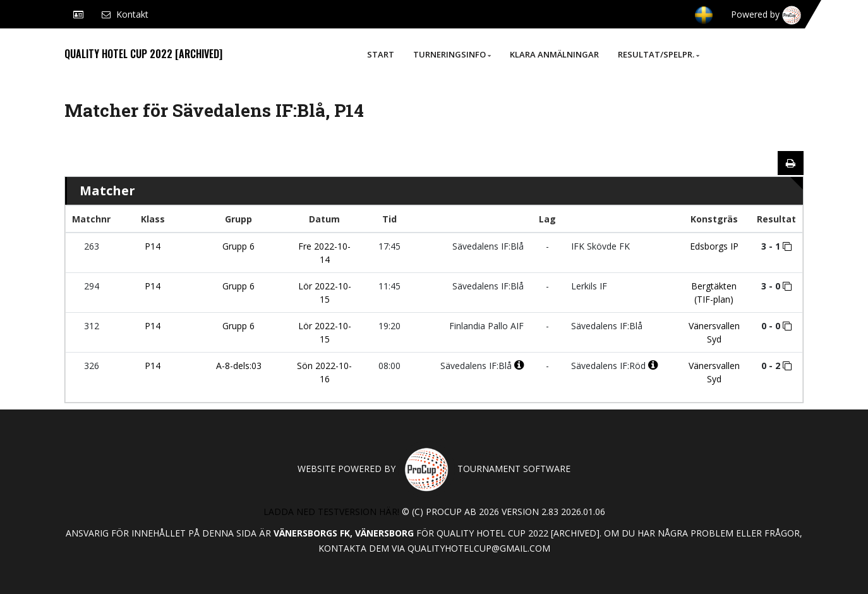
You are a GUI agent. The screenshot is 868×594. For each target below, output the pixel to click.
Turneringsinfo (452, 54)
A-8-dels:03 (239, 366)
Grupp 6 (238, 246)
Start (381, 54)
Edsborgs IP (714, 246)
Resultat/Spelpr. (659, 54)
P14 (153, 246)
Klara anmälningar (554, 54)
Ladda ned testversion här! (331, 512)
